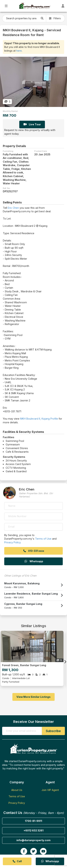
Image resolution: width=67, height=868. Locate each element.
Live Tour (32, 124)
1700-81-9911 (33, 821)
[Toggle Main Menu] (6, 6)
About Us (17, 790)
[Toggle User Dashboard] (63, 6)
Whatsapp (34, 561)
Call (17, 861)
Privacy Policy (12, 542)
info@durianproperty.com (33, 840)
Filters (55, 18)
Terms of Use (43, 539)
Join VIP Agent (50, 790)
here (19, 51)
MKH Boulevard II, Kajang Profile (39, 419)
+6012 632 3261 (33, 830)
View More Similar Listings (33, 697)
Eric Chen (13, 208)
